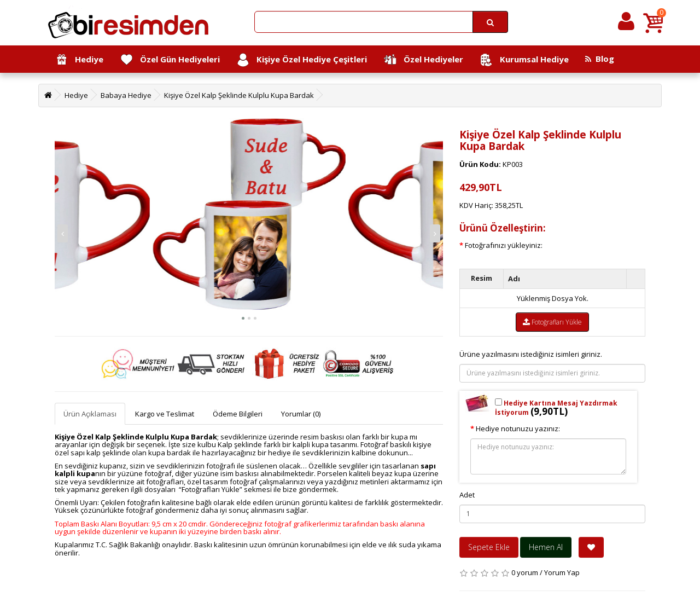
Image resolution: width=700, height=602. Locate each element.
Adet (467, 495)
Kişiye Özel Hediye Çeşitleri (302, 60)
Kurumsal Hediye (524, 60)
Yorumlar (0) (301, 414)
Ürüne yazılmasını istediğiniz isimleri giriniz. (531, 354)
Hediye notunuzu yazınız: (518, 429)
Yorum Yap (562, 572)
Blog (600, 59)
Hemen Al (546, 547)
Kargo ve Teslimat (165, 414)
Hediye (79, 60)
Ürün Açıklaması (90, 414)
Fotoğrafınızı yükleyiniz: (504, 245)
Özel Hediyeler (423, 60)
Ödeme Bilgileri (238, 414)
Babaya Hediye (126, 95)
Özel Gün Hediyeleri (170, 60)
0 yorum (525, 572)
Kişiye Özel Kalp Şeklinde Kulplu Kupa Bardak (239, 95)
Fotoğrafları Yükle (552, 322)
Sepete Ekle (489, 547)
